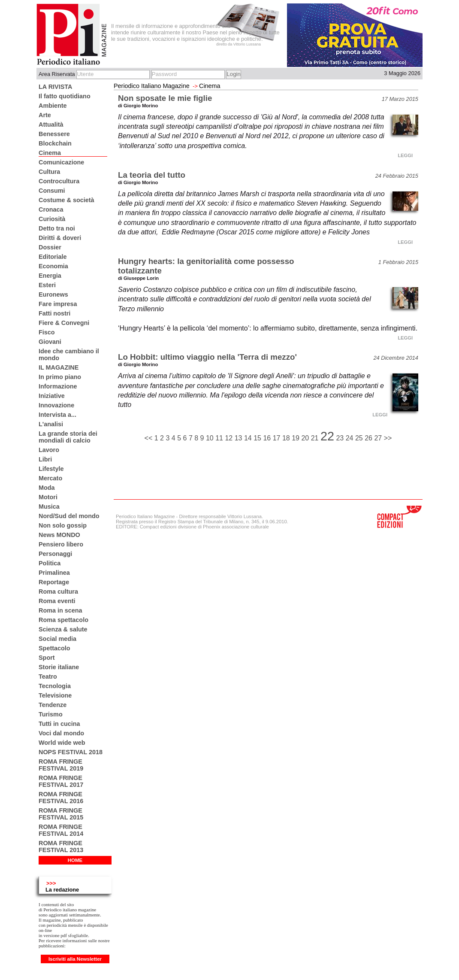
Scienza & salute (63, 629)
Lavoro (49, 450)
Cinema (50, 153)
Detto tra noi (57, 228)
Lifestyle (51, 469)
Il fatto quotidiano (65, 96)
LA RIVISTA (55, 87)
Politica (50, 563)
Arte (45, 115)
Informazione (58, 386)
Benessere (54, 134)
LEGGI (405, 155)
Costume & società (66, 200)
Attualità (51, 124)
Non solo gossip (63, 525)
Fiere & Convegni (64, 323)
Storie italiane (59, 667)
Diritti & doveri (60, 238)
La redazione (62, 890)
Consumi (52, 191)
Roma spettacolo (63, 620)
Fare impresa (58, 304)
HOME (75, 860)
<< (149, 438)
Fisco (47, 332)
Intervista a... (57, 415)
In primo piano (60, 377)
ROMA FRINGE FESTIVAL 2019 (61, 765)
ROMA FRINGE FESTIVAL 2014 (61, 830)
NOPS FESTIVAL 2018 (71, 752)
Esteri (47, 285)
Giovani (50, 342)
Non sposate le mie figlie (165, 98)
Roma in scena (60, 610)
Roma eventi (57, 601)
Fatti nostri (54, 313)
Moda (47, 488)
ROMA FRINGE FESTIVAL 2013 (61, 847)
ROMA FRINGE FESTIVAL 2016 (61, 798)
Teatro (48, 677)
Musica (49, 507)
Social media (57, 639)
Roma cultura (58, 592)
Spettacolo (54, 648)
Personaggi (55, 554)
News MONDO (59, 535)
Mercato (50, 478)
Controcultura (59, 181)
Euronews (53, 294)
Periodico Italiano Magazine (152, 86)
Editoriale (53, 257)
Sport (47, 658)
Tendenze (53, 705)
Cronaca (51, 209)
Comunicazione (61, 162)
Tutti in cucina (59, 724)
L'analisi (51, 424)
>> (388, 438)
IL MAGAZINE (59, 367)
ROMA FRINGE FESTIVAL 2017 (61, 781)
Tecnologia (55, 686)
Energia (50, 276)
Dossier (50, 247)
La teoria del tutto (152, 175)
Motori (48, 497)
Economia (53, 266)
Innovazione (56, 405)
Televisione (55, 695)
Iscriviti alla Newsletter (75, 959)
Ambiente (53, 106)
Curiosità (52, 219)
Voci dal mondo (61, 733)
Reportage (54, 582)
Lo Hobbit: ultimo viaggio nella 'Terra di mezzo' (207, 357)
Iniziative (52, 396)
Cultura (49, 172)
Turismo (51, 714)
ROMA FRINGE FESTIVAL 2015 (61, 814)
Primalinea (54, 573)
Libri (45, 459)
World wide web (62, 743)
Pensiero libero (61, 544)
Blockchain (55, 143)
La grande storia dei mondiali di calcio (68, 437)
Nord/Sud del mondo (69, 516)
